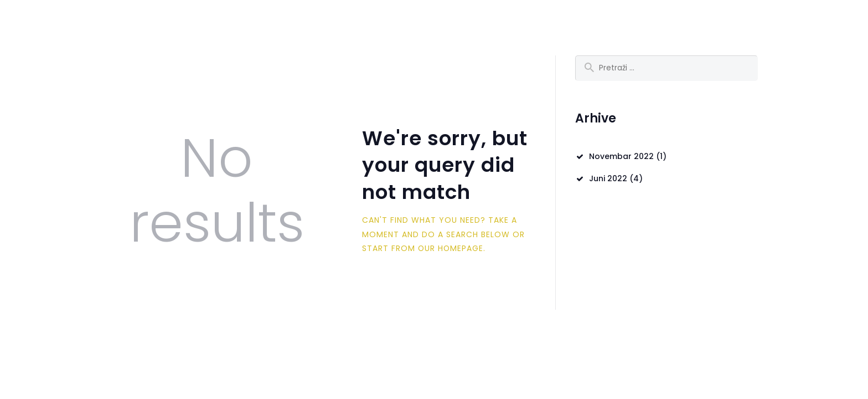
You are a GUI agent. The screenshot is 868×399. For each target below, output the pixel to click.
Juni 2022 (608, 179)
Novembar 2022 (621, 157)
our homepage (451, 248)
